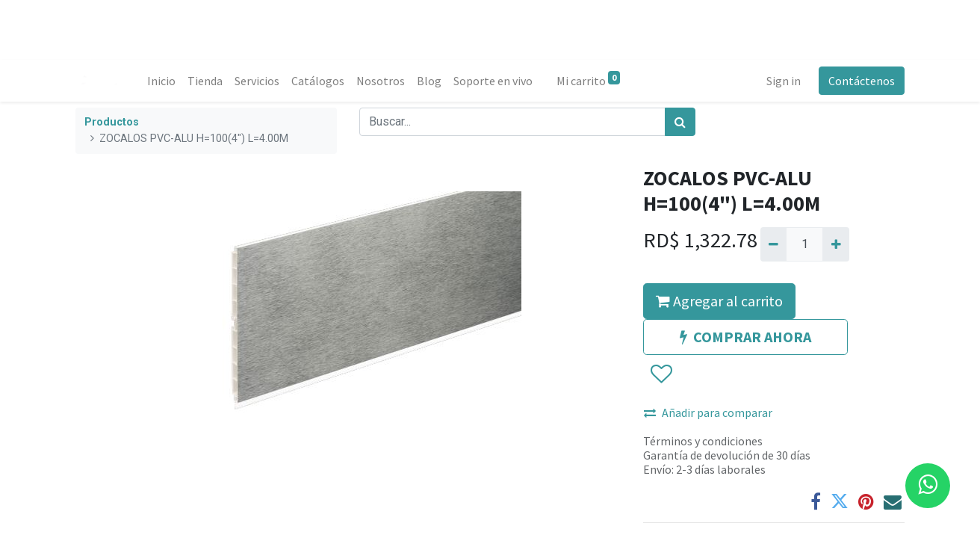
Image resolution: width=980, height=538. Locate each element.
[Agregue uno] (835, 244)
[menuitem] (161, 81)
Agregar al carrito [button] (719, 301)
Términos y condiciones (703, 441)
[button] (661, 374)
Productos (112, 122)
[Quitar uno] (773, 244)
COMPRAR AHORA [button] (745, 337)
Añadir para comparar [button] (708, 412)
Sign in (784, 81)
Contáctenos (862, 81)
